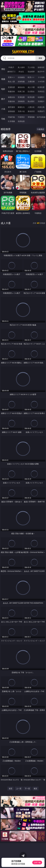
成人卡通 (31, 87)
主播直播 (31, 81)
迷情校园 (11, 111)
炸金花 (21, 72)
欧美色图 (31, 97)
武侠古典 (41, 107)
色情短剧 (21, 121)
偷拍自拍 (21, 87)
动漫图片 (41, 97)
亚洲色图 (21, 97)
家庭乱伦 (21, 107)
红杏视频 (11, 121)
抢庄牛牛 (41, 72)
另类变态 (41, 91)
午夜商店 (21, 117)
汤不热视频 (41, 117)
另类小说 (21, 111)
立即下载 (37, 862)
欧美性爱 (41, 87)
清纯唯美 (21, 101)
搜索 (40, 58)
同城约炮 (11, 117)
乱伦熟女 (31, 91)
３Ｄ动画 (41, 77)
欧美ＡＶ (31, 77)
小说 (3, 109)
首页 (11, 789)
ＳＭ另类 (41, 81)
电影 (3, 89)
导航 (3, 119)
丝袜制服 (21, 81)
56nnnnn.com (23, 52)
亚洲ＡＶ (11, 77)
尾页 (35, 789)
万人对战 (31, 67)
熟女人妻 (11, 81)
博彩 (3, 69)
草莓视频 (31, 117)
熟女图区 (31, 101)
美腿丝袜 (11, 101)
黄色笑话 (31, 111)
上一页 (19, 789)
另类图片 (41, 101)
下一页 (27, 789)
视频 (3, 79)
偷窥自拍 (11, 97)
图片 (3, 99)
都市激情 (11, 107)
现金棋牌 (31, 72)
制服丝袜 (11, 91)
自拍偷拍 (21, 77)
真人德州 (21, 67)
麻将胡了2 (11, 72)
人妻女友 (31, 107)
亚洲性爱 (11, 87)
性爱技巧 (41, 111)
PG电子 (11, 67)
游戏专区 (41, 67)
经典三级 (21, 91)
